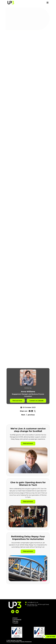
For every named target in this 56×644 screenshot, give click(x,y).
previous (31, 415)
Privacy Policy (11, 642)
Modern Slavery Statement (23, 642)
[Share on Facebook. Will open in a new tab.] (30, 411)
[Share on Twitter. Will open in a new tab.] (35, 411)
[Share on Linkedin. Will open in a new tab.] (32, 411)
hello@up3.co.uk (33, 602)
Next (23, 415)
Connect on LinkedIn (36, 401)
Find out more (17, 401)
